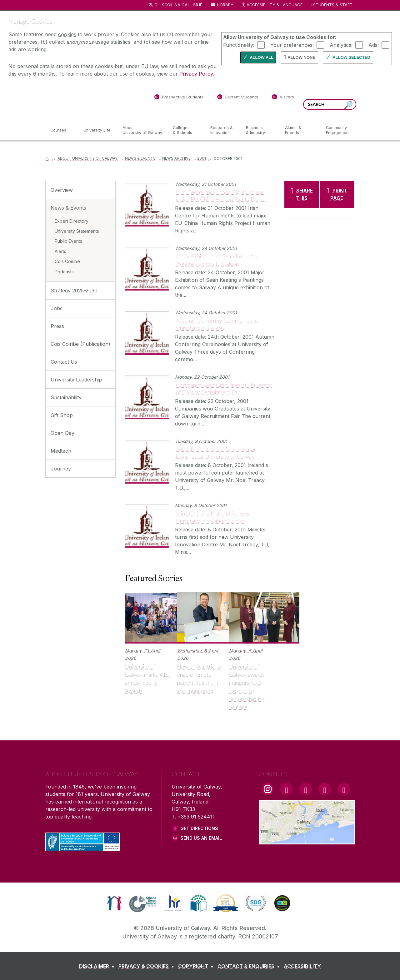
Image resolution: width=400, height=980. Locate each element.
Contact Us (64, 362)
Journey (61, 469)
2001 (202, 158)
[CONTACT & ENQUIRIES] (250, 966)
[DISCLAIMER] (98, 966)
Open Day (62, 433)
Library (225, 5)
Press (57, 326)
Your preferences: (292, 45)
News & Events (140, 158)
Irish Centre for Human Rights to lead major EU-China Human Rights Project (222, 196)
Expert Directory (72, 221)
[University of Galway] (91, 103)
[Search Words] (330, 104)
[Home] (47, 158)
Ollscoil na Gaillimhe (178, 5)
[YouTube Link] (306, 789)
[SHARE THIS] (302, 194)
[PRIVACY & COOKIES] (147, 966)
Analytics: (341, 45)
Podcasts (64, 272)
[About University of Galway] (143, 130)
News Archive (176, 158)
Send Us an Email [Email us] (201, 838)
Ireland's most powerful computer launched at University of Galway (216, 453)
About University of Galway (88, 158)
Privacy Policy (196, 74)
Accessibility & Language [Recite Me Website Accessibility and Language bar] (272, 5)
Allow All (262, 57)
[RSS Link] (344, 789)
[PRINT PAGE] (337, 194)
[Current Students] (238, 98)
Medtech (61, 451)
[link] (114, 903)
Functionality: (239, 45)
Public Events (68, 241)
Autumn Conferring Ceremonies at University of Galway (217, 324)
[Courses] (62, 130)
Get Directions (199, 828)
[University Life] (98, 130)
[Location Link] (307, 841)
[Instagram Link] (267, 789)
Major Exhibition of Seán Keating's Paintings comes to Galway (216, 260)
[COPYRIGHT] (197, 966)
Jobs (57, 308)
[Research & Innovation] (223, 130)
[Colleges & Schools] (187, 130)
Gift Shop (62, 415)
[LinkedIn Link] (325, 789)
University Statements (77, 231)
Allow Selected (351, 57)
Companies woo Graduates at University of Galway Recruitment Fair (224, 388)
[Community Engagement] (338, 130)
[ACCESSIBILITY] (302, 966)
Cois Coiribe (67, 261)
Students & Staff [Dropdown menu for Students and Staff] (332, 5)
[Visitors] (283, 98)
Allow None (301, 57)
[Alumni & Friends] (300, 130)
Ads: (374, 45)
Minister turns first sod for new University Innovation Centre (213, 517)
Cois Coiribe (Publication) (80, 344)
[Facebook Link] (287, 789)
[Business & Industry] (260, 130)
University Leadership (76, 380)
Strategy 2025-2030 (74, 291)
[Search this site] (348, 105)
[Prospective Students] (179, 98)
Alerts (60, 251)
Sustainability (66, 397)
